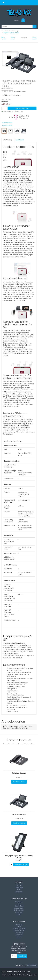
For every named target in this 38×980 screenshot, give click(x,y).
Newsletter (19, 912)
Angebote (19, 925)
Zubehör (19, 937)
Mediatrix (19, 935)
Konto (19, 890)
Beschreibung (8, 140)
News (19, 914)
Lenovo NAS (19, 933)
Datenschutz (19, 906)
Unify (19, 927)
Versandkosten (19, 908)
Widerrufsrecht (19, 910)
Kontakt (19, 885)
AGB (19, 904)
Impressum (19, 902)
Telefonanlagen (19, 931)
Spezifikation (20, 140)
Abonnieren (22, 956)
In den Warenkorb (22, 108)
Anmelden (17, 20)
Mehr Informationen (19, 782)
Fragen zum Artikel (7, 125)
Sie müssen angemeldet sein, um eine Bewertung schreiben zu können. (18, 727)
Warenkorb (19, 887)
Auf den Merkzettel (7, 123)
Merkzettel (19, 892)
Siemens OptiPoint (19, 929)
